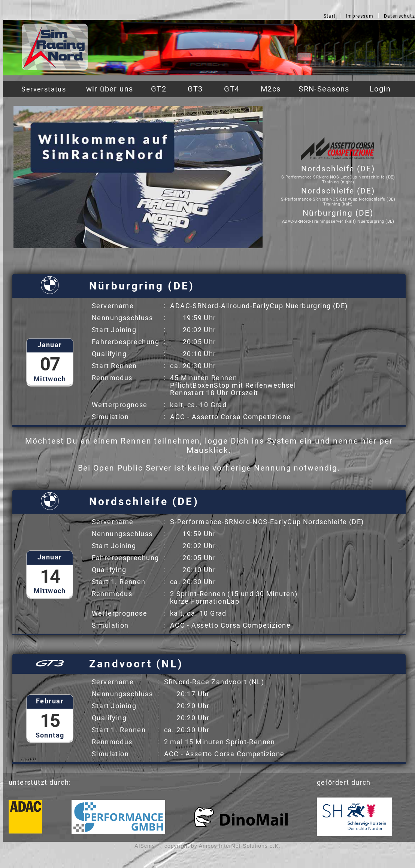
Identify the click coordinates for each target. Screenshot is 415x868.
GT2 (159, 89)
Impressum (360, 16)
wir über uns (110, 89)
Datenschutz (400, 16)
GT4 (232, 89)
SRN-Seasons (324, 89)
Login (380, 89)
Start (330, 16)
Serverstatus (44, 89)
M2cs (271, 89)
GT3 (195, 89)
